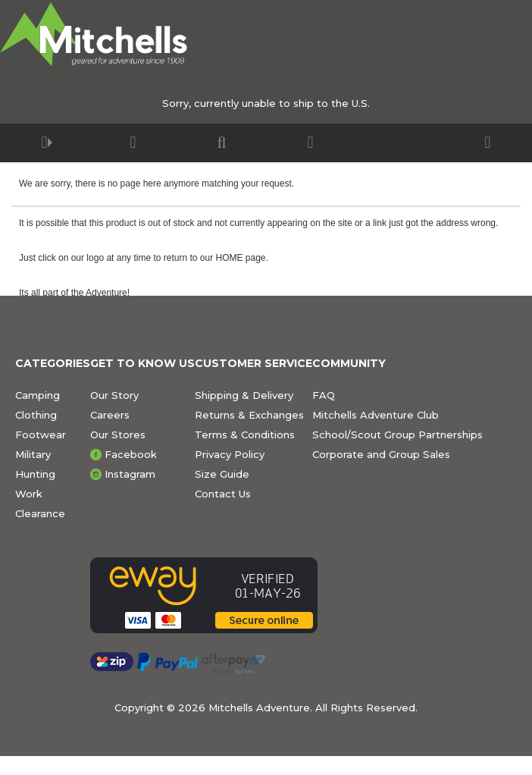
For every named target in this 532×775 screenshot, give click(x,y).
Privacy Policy (230, 454)
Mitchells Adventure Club (376, 415)
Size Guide (222, 474)
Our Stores (118, 435)
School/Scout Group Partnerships (397, 435)
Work (29, 494)
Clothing (36, 415)
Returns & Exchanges (249, 415)
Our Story (114, 395)
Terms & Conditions (245, 435)
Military (33, 454)
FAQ (324, 395)
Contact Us (223, 494)
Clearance (40, 513)
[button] (44, 143)
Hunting (35, 474)
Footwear (41, 435)
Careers (110, 415)
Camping (38, 395)
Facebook (131, 454)
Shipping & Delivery (244, 395)
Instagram (130, 474)
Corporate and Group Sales (381, 454)
